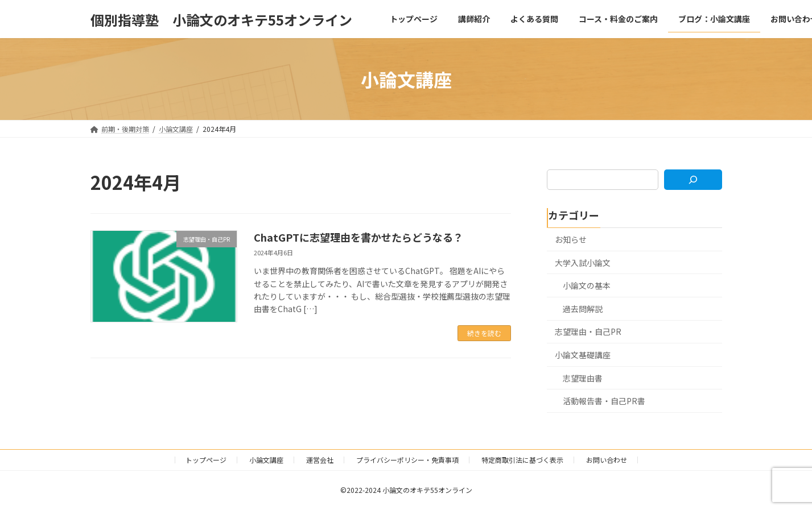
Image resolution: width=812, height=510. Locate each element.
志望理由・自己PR (588, 332)
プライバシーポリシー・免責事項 (407, 460)
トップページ (206, 460)
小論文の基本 (587, 285)
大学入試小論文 (583, 263)
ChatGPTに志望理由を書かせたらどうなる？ (358, 237)
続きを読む (484, 333)
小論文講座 (266, 460)
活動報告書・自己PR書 (604, 401)
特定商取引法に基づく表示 (522, 460)
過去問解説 (583, 309)
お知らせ (571, 239)
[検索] (693, 180)
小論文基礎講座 (583, 355)
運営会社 (320, 460)
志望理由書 (583, 378)
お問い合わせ (607, 460)
